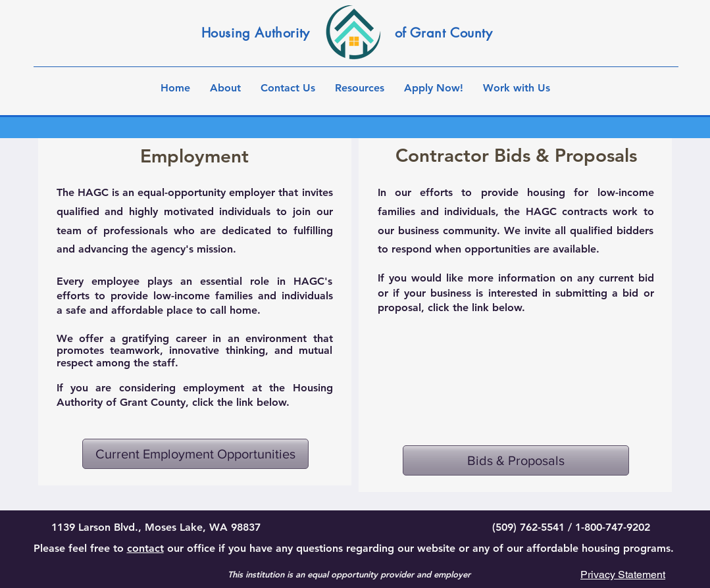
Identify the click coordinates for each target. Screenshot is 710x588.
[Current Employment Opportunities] (195, 454)
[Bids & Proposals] (516, 460)
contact (145, 548)
